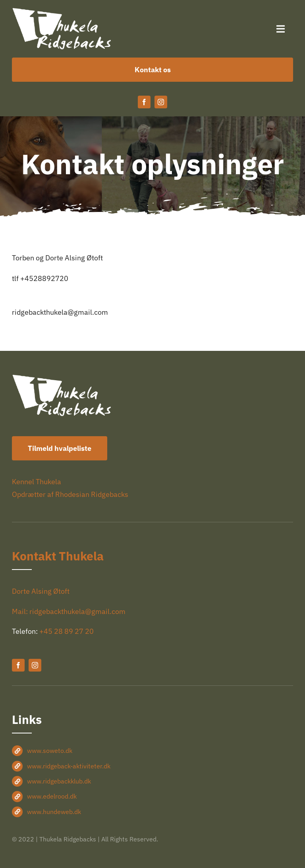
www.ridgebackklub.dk (59, 781)
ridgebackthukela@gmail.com (60, 312)
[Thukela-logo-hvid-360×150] (62, 11)
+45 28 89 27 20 (67, 631)
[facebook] (144, 102)
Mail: (21, 611)
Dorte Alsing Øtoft (41, 591)
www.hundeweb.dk (54, 812)
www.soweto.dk (50, 751)
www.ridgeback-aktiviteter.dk (69, 766)
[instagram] (161, 102)
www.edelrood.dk (52, 796)
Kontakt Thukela (58, 556)
